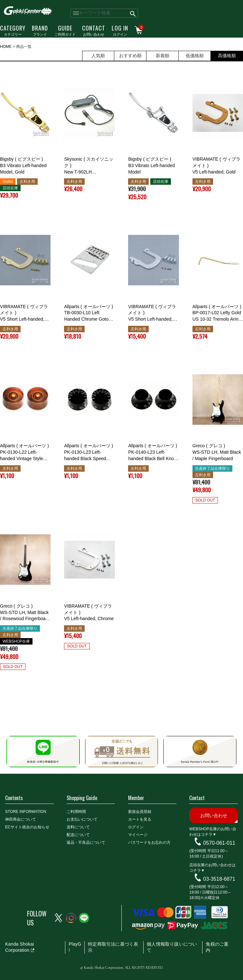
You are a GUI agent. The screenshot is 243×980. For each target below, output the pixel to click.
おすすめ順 (130, 56)
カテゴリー (13, 30)
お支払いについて (82, 819)
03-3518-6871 (219, 879)
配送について (78, 835)
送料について (78, 827)
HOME (6, 47)
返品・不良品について (86, 842)
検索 (133, 13)
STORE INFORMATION (26, 812)
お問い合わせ (94, 30)
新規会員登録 (140, 812)
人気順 (98, 56)
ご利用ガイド (65, 30)
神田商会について (21, 819)
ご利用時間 (76, 812)
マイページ (138, 835)
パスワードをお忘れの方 (149, 842)
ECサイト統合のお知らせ (27, 827)
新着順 (163, 56)
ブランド (40, 30)
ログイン (120, 30)
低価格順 (195, 56)
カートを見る (140, 819)
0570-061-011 (219, 843)
